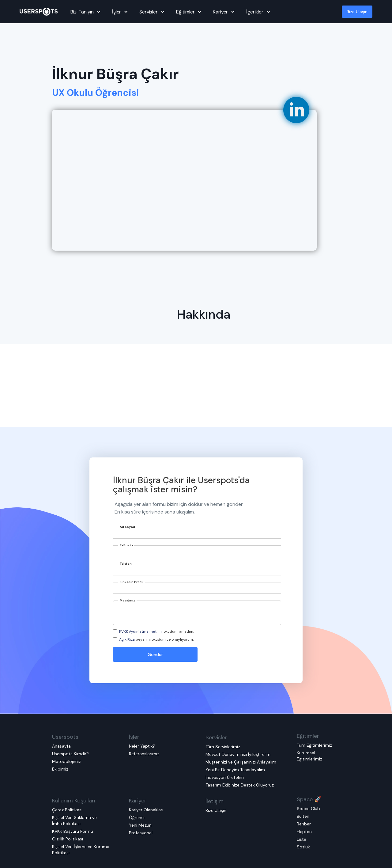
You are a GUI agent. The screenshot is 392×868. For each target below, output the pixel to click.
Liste (302, 839)
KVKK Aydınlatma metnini (141, 631)
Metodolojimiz (66, 761)
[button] (85, 12)
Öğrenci (137, 817)
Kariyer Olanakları (146, 810)
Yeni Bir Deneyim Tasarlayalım (235, 770)
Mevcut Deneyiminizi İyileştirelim (238, 754)
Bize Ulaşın (357, 12)
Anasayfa (61, 746)
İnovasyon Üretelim (225, 777)
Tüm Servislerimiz (223, 747)
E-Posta (127, 545)
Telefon (126, 564)
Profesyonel (141, 833)
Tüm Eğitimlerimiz (314, 745)
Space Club (308, 809)
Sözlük (303, 847)
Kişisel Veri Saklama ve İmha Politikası (74, 821)
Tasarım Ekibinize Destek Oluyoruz (240, 785)
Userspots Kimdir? (70, 754)
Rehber (304, 824)
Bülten (303, 816)
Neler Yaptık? (142, 746)
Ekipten (304, 832)
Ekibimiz (60, 769)
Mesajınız (127, 600)
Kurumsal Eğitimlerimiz (309, 756)
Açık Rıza (127, 639)
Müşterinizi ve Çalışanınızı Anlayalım (241, 762)
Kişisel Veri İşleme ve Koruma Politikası (81, 850)
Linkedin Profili (132, 582)
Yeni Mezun (140, 825)
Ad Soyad (127, 527)
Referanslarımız (144, 754)
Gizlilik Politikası (68, 839)
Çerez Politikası (67, 810)
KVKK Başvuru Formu (73, 831)
